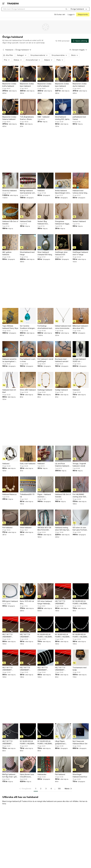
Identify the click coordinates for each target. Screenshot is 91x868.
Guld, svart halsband (28, 464)
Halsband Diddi (26, 221)
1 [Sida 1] (36, 789)
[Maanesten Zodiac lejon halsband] (28, 74)
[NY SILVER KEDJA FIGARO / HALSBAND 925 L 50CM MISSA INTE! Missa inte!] (28, 731)
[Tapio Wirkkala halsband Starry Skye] (10, 316)
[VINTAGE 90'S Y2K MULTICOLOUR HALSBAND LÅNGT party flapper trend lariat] (45, 518)
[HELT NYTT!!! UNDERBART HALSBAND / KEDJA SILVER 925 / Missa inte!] (63, 658)
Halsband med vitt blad (9, 391)
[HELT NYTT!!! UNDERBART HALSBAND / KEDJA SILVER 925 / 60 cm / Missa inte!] (63, 591)
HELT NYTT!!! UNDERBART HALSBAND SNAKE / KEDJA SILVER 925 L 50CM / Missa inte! (10, 743)
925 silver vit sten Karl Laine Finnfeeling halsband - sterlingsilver (81, 529)
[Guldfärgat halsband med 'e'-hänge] (81, 242)
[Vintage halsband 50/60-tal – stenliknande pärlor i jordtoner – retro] (81, 349)
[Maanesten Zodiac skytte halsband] (81, 74)
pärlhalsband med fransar (79, 118)
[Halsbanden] (45, 764)
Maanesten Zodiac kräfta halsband (9, 85)
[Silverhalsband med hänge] (28, 242)
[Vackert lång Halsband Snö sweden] (45, 211)
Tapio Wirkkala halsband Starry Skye (10, 327)
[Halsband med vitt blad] (10, 380)
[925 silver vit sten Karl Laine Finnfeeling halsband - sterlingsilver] (81, 518)
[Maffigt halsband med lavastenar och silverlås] (28, 181)
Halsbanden (42, 774)
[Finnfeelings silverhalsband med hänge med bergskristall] (45, 316)
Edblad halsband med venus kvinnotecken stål (63, 327)
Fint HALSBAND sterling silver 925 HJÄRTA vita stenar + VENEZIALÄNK (80, 496)
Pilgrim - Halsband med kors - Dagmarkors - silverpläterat (44, 496)
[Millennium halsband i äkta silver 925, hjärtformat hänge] (81, 316)
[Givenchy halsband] (10, 181)
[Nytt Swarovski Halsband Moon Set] (81, 731)
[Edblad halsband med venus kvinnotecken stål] (63, 316)
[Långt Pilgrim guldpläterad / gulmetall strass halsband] (63, 731)
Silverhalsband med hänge (27, 253)
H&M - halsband (43, 117)
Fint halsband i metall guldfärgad (45, 360)
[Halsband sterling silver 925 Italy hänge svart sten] (63, 518)
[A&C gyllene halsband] (10, 242)
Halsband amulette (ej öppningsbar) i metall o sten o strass (9, 360)
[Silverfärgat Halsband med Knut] (81, 764)
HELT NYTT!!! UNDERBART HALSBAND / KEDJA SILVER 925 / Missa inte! (62, 669)
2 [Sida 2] (41, 789)
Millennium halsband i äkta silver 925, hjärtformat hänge (80, 327)
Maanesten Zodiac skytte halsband (80, 85)
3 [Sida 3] (46, 789)
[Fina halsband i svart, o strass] (28, 349)
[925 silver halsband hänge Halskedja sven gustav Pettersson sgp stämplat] (45, 591)
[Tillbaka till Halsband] (3, 50)
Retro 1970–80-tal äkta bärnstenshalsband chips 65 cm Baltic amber (27, 602)
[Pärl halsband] (10, 518)
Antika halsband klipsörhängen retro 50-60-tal (62, 192)
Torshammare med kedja (80, 669)
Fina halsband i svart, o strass (28, 360)
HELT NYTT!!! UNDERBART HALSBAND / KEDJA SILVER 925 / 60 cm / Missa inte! (63, 602)
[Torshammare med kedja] (81, 658)
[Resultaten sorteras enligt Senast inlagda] (78, 50)
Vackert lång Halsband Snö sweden (43, 223)
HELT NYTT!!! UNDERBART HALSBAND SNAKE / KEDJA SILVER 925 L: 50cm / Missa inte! (45, 669)
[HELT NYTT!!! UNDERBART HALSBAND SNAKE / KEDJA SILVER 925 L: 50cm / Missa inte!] (45, 658)
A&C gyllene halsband (7, 253)
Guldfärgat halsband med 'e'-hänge (80, 253)
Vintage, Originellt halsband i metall (79, 465)
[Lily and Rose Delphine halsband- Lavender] (63, 454)
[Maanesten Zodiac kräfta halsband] (10, 74)
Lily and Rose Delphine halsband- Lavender (62, 465)
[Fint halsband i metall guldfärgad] (45, 349)
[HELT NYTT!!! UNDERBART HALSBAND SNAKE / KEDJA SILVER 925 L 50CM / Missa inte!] (10, 731)
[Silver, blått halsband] (28, 380)
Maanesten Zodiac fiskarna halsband (9, 118)
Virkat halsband (26, 528)
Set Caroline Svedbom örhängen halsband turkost (27, 327)
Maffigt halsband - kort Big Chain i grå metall (9, 776)
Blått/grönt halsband (10, 601)
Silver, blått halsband (28, 390)
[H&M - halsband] (45, 107)
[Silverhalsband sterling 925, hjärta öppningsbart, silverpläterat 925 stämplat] (63, 107)
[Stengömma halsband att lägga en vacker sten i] (63, 211)
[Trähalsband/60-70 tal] (28, 484)
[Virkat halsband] (28, 518)
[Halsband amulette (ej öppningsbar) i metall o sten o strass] (10, 349)
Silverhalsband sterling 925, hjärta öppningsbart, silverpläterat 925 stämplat (62, 118)
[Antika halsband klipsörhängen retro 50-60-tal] (63, 181)
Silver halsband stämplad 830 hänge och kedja (45, 253)
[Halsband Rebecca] (10, 484)
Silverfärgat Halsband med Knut (80, 776)
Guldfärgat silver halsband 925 (61, 253)
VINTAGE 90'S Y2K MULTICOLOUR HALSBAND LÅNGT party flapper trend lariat (45, 529)
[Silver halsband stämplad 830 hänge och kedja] (45, 242)
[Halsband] (45, 181)
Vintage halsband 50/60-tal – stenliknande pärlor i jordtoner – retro (80, 360)
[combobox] (35, 9)
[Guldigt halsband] (63, 380)
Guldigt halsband (61, 390)
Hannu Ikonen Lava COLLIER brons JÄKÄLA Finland (27, 776)
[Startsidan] (13, 4)
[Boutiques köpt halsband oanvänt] (63, 349)
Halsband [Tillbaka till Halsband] (9, 50)
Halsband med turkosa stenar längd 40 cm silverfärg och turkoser (80, 192)
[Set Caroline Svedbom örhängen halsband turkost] (28, 316)
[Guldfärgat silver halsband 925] (63, 242)
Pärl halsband (7, 528)
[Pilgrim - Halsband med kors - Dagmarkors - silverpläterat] (45, 484)
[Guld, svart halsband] (28, 454)
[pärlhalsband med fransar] (81, 107)
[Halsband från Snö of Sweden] (10, 211)
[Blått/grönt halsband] (10, 591)
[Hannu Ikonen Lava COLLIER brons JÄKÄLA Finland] (28, 764)
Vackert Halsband (79, 221)
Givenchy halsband (9, 191)
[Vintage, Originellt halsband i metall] (81, 454)
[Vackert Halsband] (81, 211)
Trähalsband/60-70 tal (27, 496)
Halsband (41, 191)
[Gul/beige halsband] (45, 380)
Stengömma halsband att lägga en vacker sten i (62, 223)
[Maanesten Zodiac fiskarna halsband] (10, 107)
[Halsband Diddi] (28, 211)
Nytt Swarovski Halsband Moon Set (80, 742)
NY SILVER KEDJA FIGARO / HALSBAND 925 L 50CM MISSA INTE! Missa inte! (28, 743)
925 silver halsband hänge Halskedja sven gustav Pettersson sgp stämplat (45, 602)
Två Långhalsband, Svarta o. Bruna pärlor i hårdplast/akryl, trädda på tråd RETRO (27, 118)
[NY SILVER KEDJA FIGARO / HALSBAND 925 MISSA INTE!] (81, 591)
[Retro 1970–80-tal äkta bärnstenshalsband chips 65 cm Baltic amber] (28, 591)
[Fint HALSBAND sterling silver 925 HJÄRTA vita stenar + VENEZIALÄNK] (81, 484)
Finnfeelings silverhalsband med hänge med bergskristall (45, 327)
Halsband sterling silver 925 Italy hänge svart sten (63, 529)
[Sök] (66, 9)
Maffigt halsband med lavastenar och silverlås (27, 192)
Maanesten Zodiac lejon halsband (27, 85)
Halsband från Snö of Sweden (10, 223)
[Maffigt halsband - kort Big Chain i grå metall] (10, 764)
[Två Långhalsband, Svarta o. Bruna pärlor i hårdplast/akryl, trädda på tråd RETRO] (28, 107)
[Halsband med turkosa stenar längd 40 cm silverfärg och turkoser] (81, 181)
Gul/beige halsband (45, 390)
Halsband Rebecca (9, 494)
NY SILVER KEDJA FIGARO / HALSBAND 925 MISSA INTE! (80, 602)
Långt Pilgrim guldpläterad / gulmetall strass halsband (61, 743)
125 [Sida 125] (59, 789)
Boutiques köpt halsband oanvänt (62, 360)
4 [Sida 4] (51, 789)
